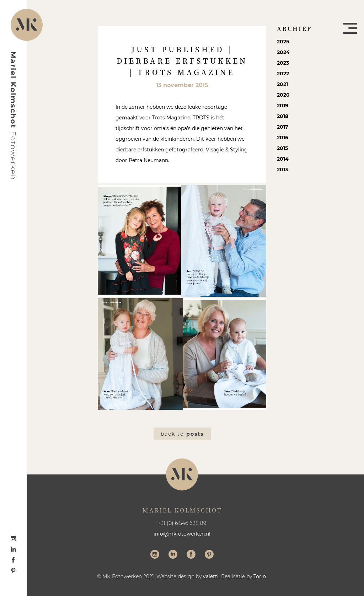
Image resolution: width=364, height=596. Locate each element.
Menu (350, 28)
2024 (283, 52)
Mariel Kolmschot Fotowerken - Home (14, 116)
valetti (211, 576)
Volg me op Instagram (155, 555)
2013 (282, 170)
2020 (283, 95)
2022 (283, 74)
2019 (283, 106)
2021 (282, 84)
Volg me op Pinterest (209, 555)
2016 (283, 138)
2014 (283, 159)
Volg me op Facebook (191, 555)
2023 (283, 63)
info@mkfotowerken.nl (182, 534)
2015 (282, 148)
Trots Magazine (171, 118)
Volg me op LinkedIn (173, 555)
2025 (283, 42)
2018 (283, 116)
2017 (283, 127)
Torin (260, 576)
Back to (182, 434)
